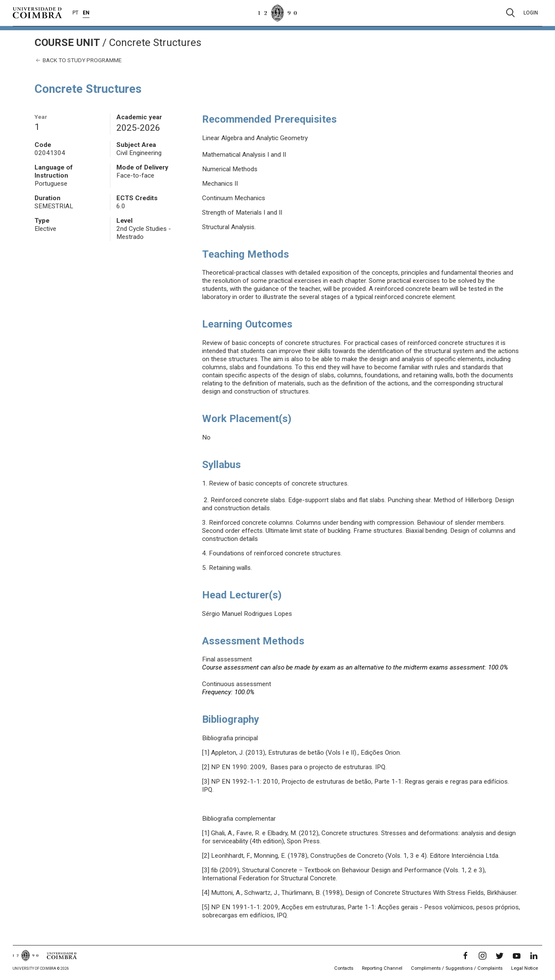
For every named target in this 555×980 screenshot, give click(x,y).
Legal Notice (525, 968)
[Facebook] (465, 956)
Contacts (344, 968)
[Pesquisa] (510, 13)
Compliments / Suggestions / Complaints (457, 968)
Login (531, 13)
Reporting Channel (382, 968)
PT (75, 13)
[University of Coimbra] (37, 12)
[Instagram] (483, 956)
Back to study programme (78, 60)
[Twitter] (500, 956)
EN (86, 13)
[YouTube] (517, 956)
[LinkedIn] (534, 956)
